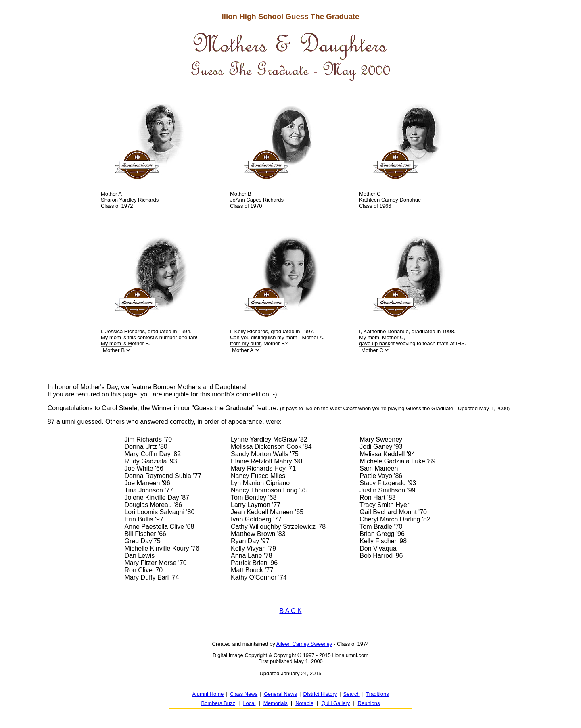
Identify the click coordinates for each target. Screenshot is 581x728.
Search (352, 694)
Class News (244, 694)
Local (249, 703)
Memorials (276, 703)
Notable (304, 703)
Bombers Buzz (218, 703)
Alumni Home (208, 694)
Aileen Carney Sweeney (304, 644)
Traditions (377, 694)
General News (280, 694)
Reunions (369, 703)
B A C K (290, 611)
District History (320, 694)
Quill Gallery (335, 703)
